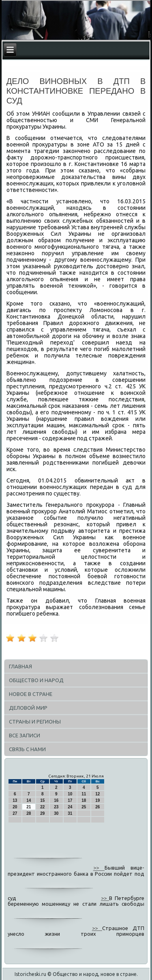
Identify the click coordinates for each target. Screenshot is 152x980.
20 (15, 807)
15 (42, 800)
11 (84, 794)
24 (70, 807)
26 (97, 807)
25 (84, 807)
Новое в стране (31, 694)
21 (29, 807)
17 (70, 800)
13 (15, 800)
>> (99, 868)
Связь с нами (27, 749)
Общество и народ (36, 680)
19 (97, 800)
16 (56, 800)
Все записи (25, 735)
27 (15, 813)
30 (56, 813)
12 (97, 794)
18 (84, 800)
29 (42, 813)
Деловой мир (28, 708)
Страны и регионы (35, 722)
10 (70, 794)
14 (29, 800)
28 (29, 813)
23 (56, 807)
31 (70, 813)
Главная (20, 666)
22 (42, 807)
